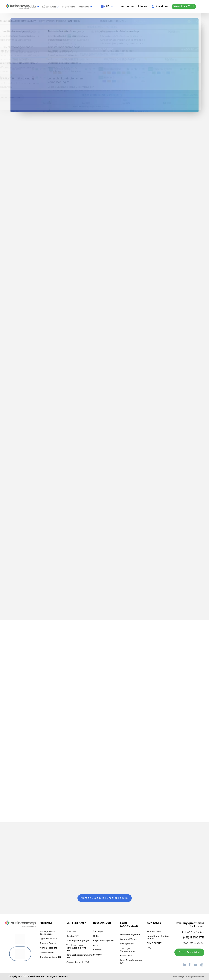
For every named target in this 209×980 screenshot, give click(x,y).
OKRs (96, 936)
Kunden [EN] (73, 936)
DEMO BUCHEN (155, 943)
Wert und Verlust (129, 939)
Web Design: (189, 977)
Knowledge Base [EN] (51, 957)
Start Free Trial (191, 6)
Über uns (71, 931)
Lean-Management (130, 935)
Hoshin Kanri (127, 956)
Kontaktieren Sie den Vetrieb (158, 937)
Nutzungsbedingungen (78, 941)
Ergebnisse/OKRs (48, 939)
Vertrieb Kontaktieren (141, 6)
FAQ (149, 948)
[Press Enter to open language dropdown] (118, 7)
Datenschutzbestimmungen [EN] (81, 956)
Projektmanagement (104, 941)
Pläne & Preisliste (48, 948)
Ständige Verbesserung (127, 950)
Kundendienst (154, 931)
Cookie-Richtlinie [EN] (78, 962)
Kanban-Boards (48, 943)
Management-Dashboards (47, 933)
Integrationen (46, 952)
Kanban (97, 950)
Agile (96, 945)
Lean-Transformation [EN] (131, 962)
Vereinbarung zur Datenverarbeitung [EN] (76, 948)
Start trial (189, 952)
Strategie (98, 931)
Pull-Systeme (127, 944)
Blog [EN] (98, 955)
